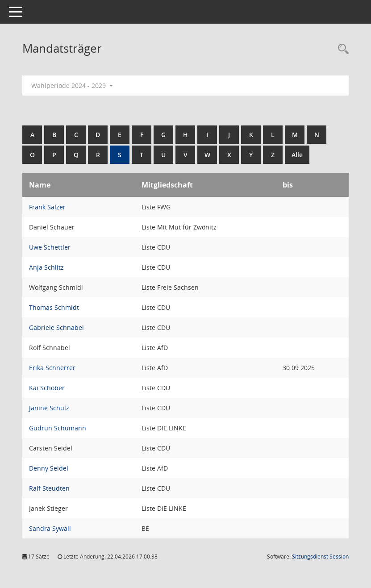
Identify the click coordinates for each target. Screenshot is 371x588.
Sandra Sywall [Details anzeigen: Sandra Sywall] (50, 528)
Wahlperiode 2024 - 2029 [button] (72, 85)
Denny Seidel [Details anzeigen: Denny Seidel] (49, 468)
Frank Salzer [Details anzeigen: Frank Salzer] (47, 207)
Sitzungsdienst (320, 557)
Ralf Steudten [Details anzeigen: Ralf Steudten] (49, 488)
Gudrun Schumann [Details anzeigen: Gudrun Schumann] (58, 428)
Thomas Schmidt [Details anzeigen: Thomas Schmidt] (54, 307)
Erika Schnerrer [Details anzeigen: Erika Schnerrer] (52, 368)
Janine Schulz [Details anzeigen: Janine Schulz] (49, 408)
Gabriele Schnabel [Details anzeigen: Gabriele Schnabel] (56, 327)
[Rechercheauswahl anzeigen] (341, 49)
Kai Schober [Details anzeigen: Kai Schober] (47, 388)
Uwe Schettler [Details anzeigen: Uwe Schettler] (50, 247)
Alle (297, 155)
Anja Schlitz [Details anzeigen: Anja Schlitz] (46, 267)
